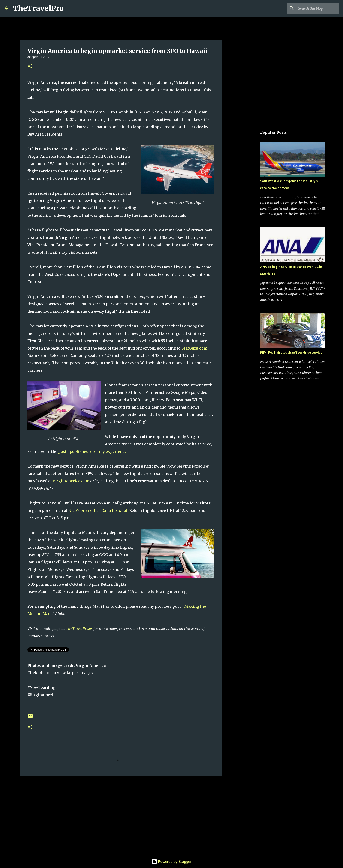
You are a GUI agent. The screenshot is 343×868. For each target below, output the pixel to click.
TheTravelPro (38, 8)
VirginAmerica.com (71, 481)
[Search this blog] (315, 8)
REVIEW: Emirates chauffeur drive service (291, 353)
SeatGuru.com (194, 348)
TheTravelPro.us (79, 628)
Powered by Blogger (171, 862)
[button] (30, 67)
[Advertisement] (121, 815)
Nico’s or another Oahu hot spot (98, 510)
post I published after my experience (92, 451)
